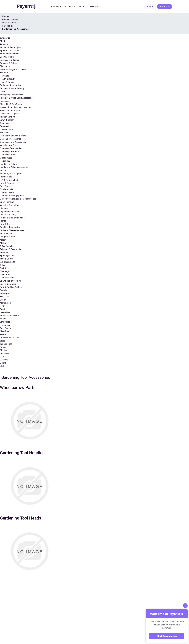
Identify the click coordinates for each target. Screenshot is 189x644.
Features (70, 7)
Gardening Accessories (11, 139)
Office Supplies (7, 246)
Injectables (5, 313)
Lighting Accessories (10, 212)
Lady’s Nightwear (8, 284)
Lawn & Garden (7, 120)
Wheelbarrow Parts (9, 145)
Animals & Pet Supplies (11, 48)
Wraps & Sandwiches (10, 316)
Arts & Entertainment (10, 54)
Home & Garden (7, 82)
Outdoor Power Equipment (12, 196)
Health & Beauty (7, 79)
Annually (4, 44)
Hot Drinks (5, 325)
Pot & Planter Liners (9, 180)
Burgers (4, 347)
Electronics (5, 66)
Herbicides (5, 161)
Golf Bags (5, 272)
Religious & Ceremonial (11, 249)
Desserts (4, 360)
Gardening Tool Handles (11, 148)
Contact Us (165, 7)
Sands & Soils (6, 189)
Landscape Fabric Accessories (14, 167)
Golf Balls (5, 268)
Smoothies (5, 322)
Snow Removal (7, 202)
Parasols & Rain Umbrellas (12, 218)
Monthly (4, 41)
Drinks (3, 363)
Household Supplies (9, 114)
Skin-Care (4, 297)
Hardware (4, 76)
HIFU (2, 306)
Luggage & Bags (8, 237)
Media (3, 243)
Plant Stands (6, 177)
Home (5, 16)
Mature (3, 240)
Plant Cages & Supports (11, 174)
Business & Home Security (12, 89)
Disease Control (7, 130)
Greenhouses (6, 158)
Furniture (4, 73)
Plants (3, 221)
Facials (3, 290)
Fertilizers (4, 133)
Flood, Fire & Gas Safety (11, 104)
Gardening (5, 123)
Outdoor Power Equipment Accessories (18, 199)
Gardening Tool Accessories (13, 142)
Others (3, 265)
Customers (55, 7)
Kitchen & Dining (8, 117)
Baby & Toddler (7, 57)
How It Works (94, 7)
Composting (6, 126)
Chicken (4, 350)
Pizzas (3, 335)
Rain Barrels (6, 186)
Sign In (150, 7)
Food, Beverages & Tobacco (13, 70)
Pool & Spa (5, 224)
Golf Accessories (8, 278)
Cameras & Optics (8, 63)
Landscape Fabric (8, 164)
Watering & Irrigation (9, 205)
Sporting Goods (7, 256)
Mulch (3, 171)
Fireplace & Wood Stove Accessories (17, 98)
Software (4, 253)
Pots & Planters (7, 183)
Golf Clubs (5, 275)
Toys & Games (7, 259)
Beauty (3, 300)
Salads (3, 319)
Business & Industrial (10, 60)
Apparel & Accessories (10, 51)
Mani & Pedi (6, 303)
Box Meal (4, 354)
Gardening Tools (8, 155)
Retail (3, 309)
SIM (2, 366)
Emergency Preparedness (12, 95)
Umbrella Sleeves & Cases (12, 231)
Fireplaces (5, 101)
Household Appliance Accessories (16, 107)
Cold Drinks (5, 328)
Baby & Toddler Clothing (11, 287)
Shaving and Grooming (11, 281)
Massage (4, 294)
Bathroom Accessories (10, 85)
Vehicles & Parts (7, 262)
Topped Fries (6, 344)
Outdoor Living (7, 193)
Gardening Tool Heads (10, 152)
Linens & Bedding (8, 215)
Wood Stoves (6, 234)
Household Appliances (10, 111)
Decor (3, 92)
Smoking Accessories (10, 227)
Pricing (82, 7)
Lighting (4, 208)
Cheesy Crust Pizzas (9, 338)
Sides (3, 341)
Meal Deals (5, 331)
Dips (2, 357)
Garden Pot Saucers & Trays (13, 136)
